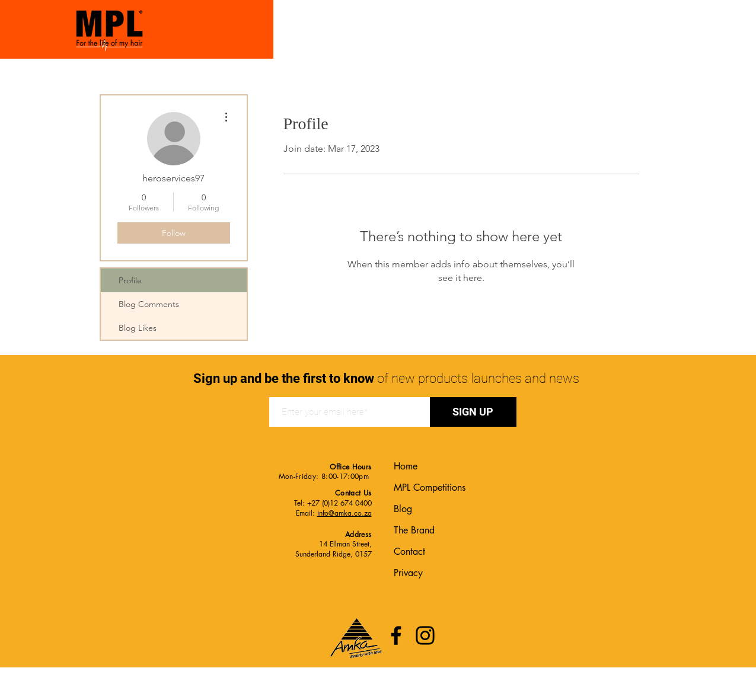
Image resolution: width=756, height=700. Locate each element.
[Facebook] (396, 635)
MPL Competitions (430, 488)
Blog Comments (149, 304)
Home (406, 466)
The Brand (414, 530)
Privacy (408, 573)
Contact (409, 552)
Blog (403, 509)
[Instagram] (425, 635)
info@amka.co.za (344, 513)
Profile (130, 280)
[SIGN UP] (473, 412)
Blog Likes (138, 328)
